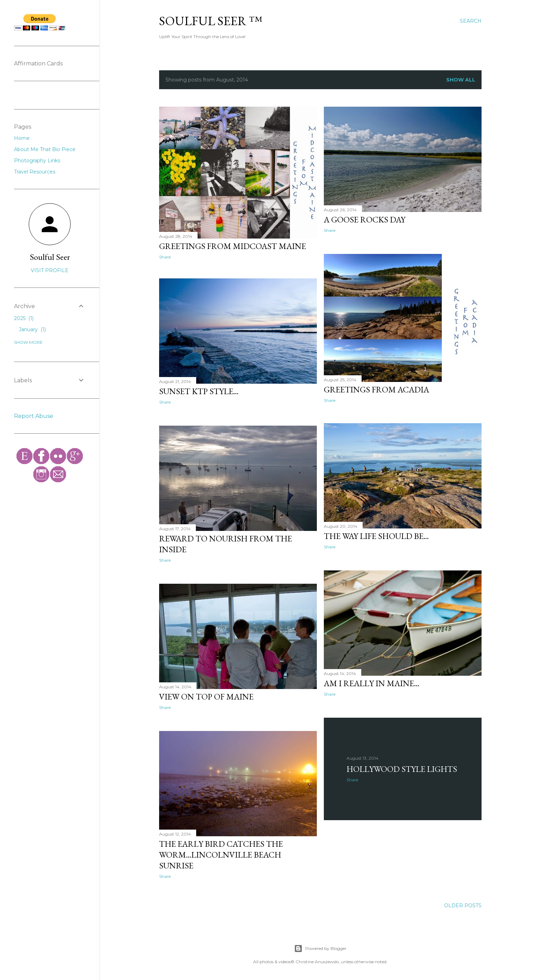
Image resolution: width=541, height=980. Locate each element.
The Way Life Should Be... (376, 535)
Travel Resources (35, 172)
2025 (24, 318)
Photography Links (37, 161)
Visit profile (50, 270)
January (32, 329)
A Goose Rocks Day (365, 219)
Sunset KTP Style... (199, 392)
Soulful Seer (50, 257)
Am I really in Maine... (372, 681)
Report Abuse (34, 416)
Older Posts (463, 904)
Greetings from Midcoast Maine (233, 246)
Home (22, 138)
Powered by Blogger (320, 947)
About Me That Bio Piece (45, 149)
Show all (461, 80)
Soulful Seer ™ (211, 21)
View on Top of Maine (206, 696)
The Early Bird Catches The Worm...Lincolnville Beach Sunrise (221, 854)
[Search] (471, 21)
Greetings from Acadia (376, 388)
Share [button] (165, 257)
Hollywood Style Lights (402, 766)
